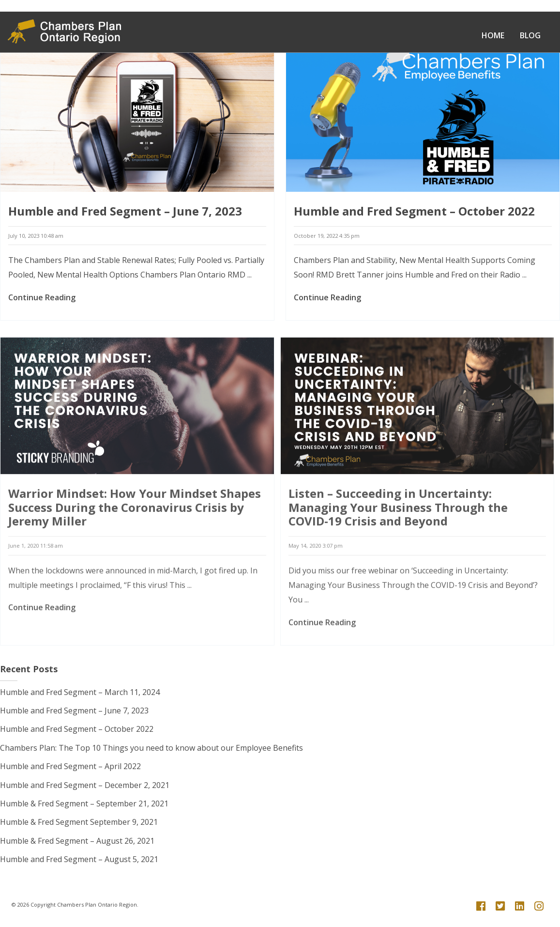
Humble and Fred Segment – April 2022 (70, 766)
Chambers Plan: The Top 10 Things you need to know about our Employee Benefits (151, 748)
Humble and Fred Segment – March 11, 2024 (80, 692)
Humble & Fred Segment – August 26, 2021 (77, 841)
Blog (530, 35)
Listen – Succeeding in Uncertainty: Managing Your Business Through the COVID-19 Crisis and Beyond (398, 546)
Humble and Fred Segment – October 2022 (414, 221)
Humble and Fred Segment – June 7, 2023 (125, 221)
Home (493, 35)
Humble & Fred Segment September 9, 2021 (79, 822)
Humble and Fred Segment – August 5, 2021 (79, 859)
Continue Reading (42, 308)
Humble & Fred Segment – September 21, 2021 (84, 803)
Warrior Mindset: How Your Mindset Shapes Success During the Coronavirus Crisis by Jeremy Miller (135, 546)
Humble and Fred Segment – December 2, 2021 (85, 785)
